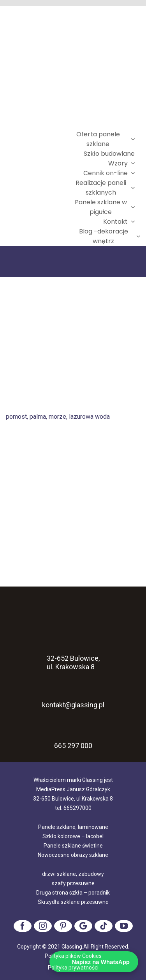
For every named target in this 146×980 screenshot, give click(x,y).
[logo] (37, 188)
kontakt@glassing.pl (73, 696)
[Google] (83, 926)
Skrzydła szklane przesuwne (73, 902)
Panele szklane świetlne (73, 846)
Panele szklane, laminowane (73, 827)
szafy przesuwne (73, 883)
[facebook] (23, 926)
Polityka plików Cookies (73, 956)
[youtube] (124, 926)
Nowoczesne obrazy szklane (73, 855)
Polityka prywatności (73, 968)
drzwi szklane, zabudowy (73, 874)
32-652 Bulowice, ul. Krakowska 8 (73, 652)
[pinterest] (63, 926)
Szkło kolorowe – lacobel (73, 836)
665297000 (77, 808)
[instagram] (43, 926)
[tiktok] (104, 926)
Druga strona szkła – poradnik (73, 893)
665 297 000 (73, 746)
